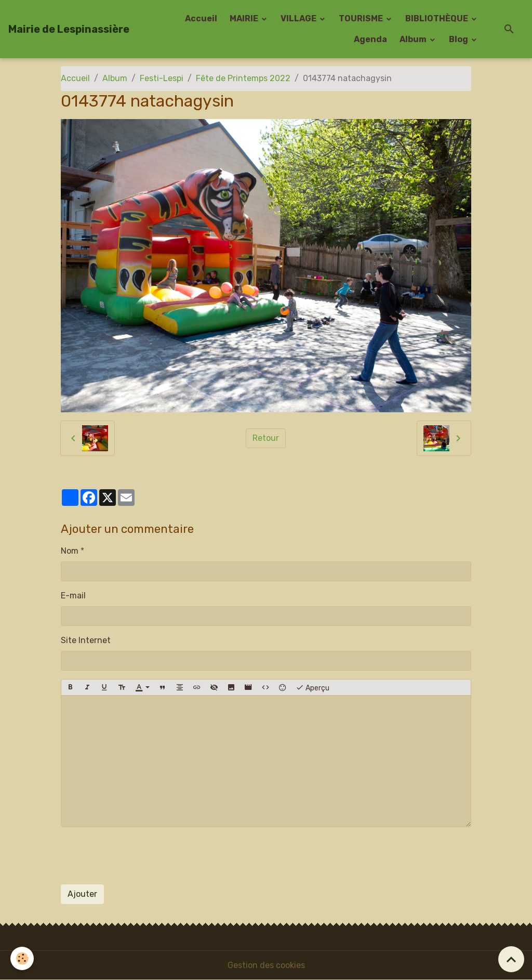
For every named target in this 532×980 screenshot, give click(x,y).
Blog (459, 39)
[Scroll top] (511, 959)
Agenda (370, 39)
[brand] (69, 29)
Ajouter (82, 894)
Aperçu (312, 687)
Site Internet (86, 640)
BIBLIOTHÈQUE (437, 18)
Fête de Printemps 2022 (243, 78)
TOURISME (362, 18)
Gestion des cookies (266, 965)
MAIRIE (245, 18)
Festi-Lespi (162, 78)
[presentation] (140, 856)
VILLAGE (299, 18)
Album (414, 39)
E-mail (73, 596)
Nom (70, 551)
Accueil (201, 18)
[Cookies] (22, 958)
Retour (266, 438)
